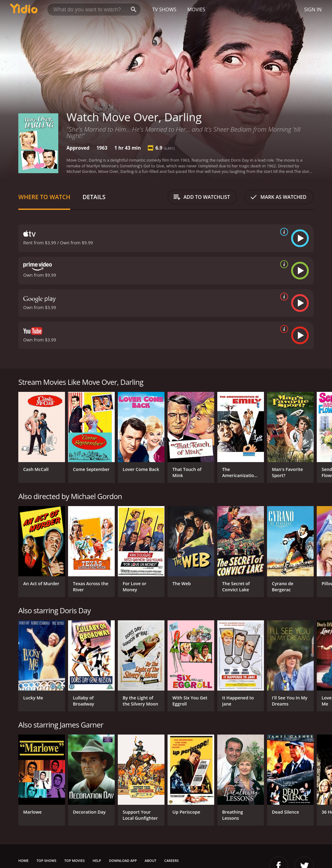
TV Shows (164, 9)
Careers (171, 861)
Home (23, 861)
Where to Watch (44, 197)
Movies (196, 9)
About (150, 861)
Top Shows (47, 861)
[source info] (283, 232)
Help (97, 861)
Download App (123, 861)
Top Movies (75, 861)
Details (94, 197)
